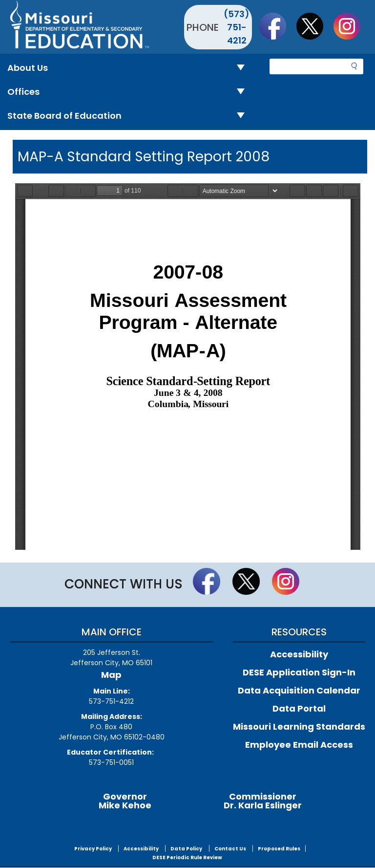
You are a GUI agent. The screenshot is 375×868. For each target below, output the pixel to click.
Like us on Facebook (277, 26)
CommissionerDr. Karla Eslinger (263, 801)
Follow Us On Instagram (352, 26)
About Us (130, 68)
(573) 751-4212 (237, 27)
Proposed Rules (279, 849)
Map (111, 675)
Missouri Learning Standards (299, 727)
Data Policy (186, 849)
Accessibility (299, 654)
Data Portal (299, 708)
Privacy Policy (93, 849)
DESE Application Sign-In (299, 672)
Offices (130, 92)
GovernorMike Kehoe (125, 801)
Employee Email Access (299, 745)
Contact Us (230, 849)
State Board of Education (130, 116)
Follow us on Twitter (314, 26)
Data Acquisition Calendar (299, 690)
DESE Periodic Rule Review (187, 857)
